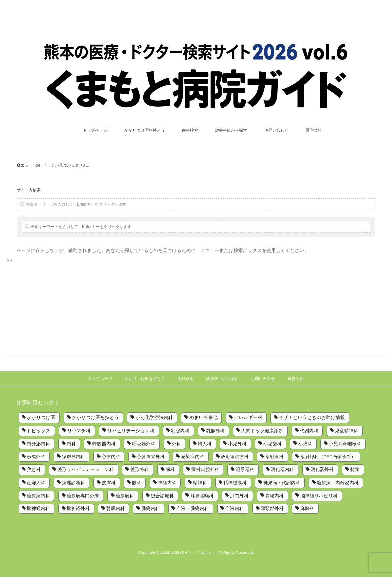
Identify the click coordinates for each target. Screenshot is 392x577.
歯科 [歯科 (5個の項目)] (170, 469)
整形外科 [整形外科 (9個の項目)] (140, 469)
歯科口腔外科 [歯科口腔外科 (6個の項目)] (205, 469)
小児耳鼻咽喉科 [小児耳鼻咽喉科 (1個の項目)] (345, 444)
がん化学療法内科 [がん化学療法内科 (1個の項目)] (154, 417)
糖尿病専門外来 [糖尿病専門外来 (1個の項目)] (83, 496)
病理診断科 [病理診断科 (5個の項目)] (73, 483)
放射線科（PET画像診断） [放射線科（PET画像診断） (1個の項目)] (328, 457)
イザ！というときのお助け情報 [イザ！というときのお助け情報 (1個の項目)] (312, 417)
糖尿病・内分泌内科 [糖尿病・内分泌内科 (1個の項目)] (338, 483)
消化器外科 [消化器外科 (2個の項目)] (322, 469)
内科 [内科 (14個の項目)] (71, 444)
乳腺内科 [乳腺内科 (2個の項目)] (180, 431)
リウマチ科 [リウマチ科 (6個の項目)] (79, 431)
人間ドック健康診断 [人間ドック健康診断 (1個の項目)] (262, 431)
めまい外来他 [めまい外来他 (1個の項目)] (203, 417)
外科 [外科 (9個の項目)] (176, 444)
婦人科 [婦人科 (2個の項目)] (205, 444)
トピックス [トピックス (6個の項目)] (39, 431)
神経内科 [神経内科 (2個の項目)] (167, 483)
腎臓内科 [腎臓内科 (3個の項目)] (116, 508)
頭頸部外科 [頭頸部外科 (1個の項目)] (272, 508)
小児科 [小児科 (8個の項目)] (305, 444)
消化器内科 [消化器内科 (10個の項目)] (282, 469)
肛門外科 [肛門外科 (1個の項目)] (239, 496)
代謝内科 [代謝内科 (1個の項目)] (309, 431)
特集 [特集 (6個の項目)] (355, 469)
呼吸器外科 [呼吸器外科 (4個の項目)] (144, 444)
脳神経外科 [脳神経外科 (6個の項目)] (78, 508)
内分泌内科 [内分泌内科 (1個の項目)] (38, 444)
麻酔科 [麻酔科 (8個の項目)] (307, 508)
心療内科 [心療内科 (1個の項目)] (111, 457)
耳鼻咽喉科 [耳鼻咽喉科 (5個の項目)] (202, 496)
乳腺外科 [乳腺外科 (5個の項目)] (216, 431)
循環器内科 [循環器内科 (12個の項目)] (73, 457)
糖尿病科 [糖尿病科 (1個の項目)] (125, 496)
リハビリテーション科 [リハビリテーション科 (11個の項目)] (131, 431)
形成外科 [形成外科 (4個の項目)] (36, 457)
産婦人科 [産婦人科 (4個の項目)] (36, 483)
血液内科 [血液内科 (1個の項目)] (235, 508)
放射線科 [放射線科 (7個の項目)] (274, 457)
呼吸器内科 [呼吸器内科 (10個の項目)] (104, 444)
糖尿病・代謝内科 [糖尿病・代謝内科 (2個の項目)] (282, 483)
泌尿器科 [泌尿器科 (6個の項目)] (245, 469)
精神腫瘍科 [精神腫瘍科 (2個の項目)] (235, 483)
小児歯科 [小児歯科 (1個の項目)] (272, 444)
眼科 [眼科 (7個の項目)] (137, 483)
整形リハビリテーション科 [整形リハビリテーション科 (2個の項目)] (86, 469)
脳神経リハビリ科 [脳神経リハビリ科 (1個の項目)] (319, 496)
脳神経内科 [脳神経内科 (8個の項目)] (38, 508)
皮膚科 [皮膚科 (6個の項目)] (109, 483)
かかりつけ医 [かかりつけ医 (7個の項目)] (41, 417)
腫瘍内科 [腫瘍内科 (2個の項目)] (151, 508)
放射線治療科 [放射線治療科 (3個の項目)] (235, 457)
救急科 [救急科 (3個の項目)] (34, 469)
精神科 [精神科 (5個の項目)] (200, 483)
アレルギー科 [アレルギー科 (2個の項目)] (248, 417)
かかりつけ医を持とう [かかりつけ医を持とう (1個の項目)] (96, 417)
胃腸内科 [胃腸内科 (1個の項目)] (274, 496)
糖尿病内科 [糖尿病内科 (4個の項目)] (38, 496)
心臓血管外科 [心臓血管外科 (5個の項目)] (151, 457)
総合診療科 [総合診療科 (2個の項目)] (162, 496)
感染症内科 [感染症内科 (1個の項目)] (193, 457)
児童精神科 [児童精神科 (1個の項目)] (347, 431)
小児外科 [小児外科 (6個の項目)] (237, 444)
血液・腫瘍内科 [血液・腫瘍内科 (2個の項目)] (193, 508)
